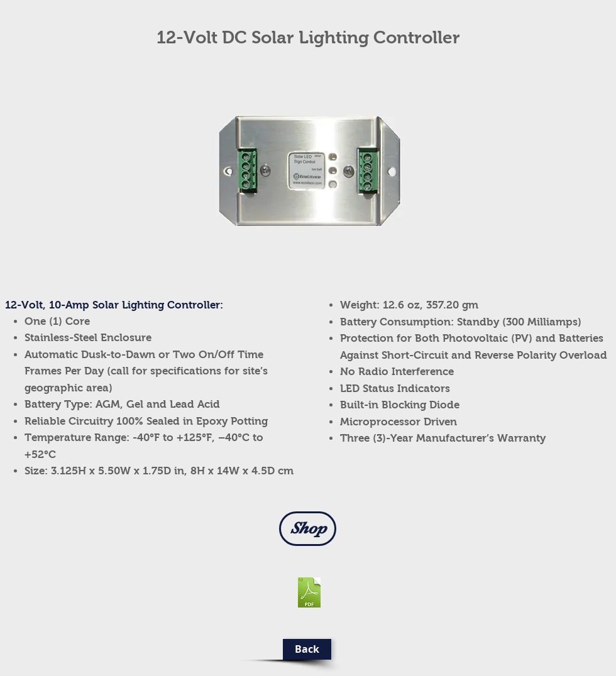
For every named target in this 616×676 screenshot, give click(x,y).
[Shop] (308, 529)
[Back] (307, 649)
